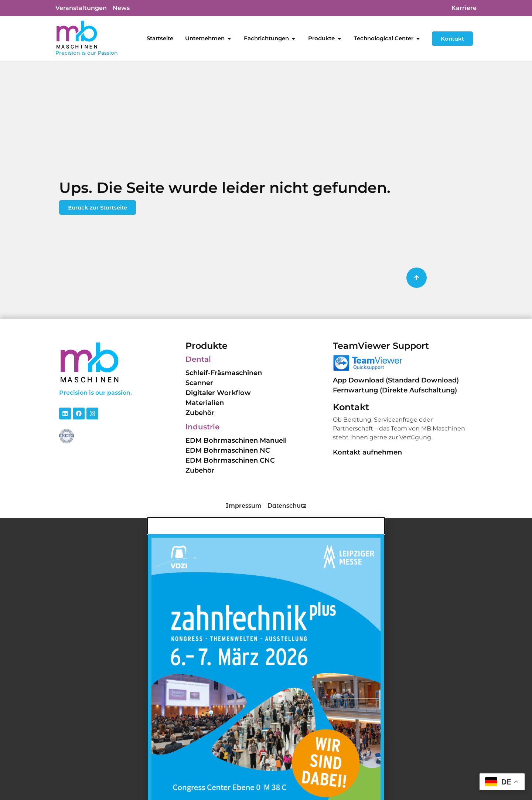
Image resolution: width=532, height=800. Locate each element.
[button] (16, 784)
